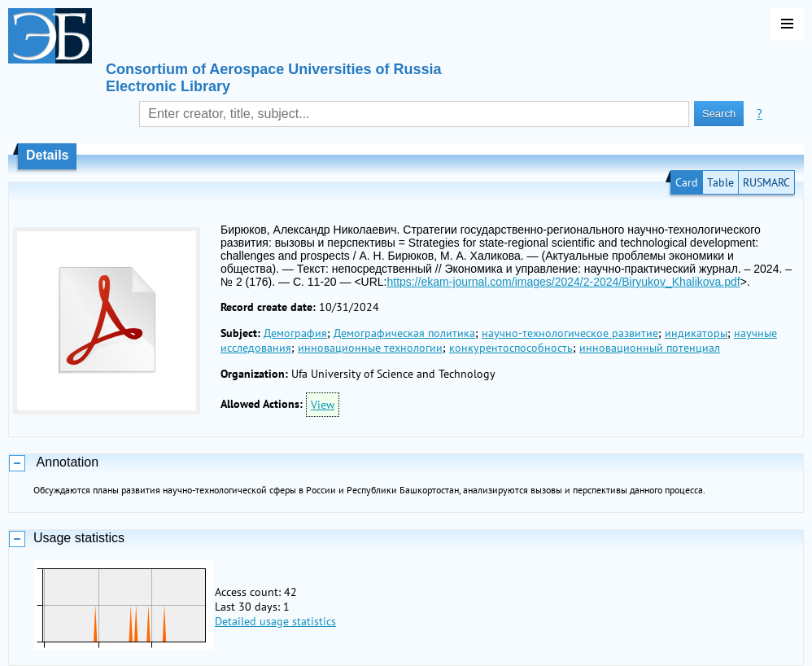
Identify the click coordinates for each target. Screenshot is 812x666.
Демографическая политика (404, 333)
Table (720, 182)
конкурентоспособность (511, 348)
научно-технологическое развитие (570, 333)
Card (687, 182)
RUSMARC (766, 182)
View (323, 405)
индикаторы (696, 333)
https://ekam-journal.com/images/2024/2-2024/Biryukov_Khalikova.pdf (563, 282)
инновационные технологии (370, 348)
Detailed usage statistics (275, 621)
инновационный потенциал (650, 348)
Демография (295, 333)
